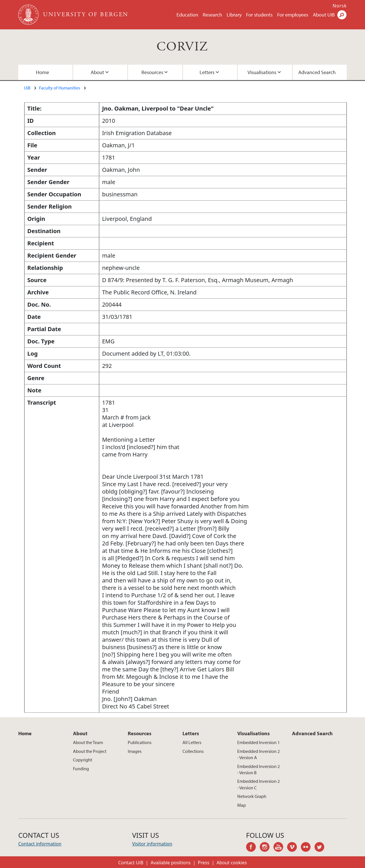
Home (42, 72)
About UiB (324, 15)
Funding (81, 769)
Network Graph (252, 796)
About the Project (90, 751)
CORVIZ (182, 47)
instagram (267, 848)
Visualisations (262, 72)
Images (135, 751)
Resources (152, 72)
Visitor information (152, 844)
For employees (293, 15)
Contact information (40, 844)
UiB (27, 88)
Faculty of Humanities (60, 88)
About (97, 72)
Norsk (340, 6)
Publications (140, 742)
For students (259, 15)
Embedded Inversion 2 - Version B (258, 769)
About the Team (88, 742)
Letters (207, 72)
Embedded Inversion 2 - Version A (258, 754)
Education (187, 15)
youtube (280, 848)
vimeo (294, 848)
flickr (308, 848)
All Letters (192, 742)
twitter (321, 848)
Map (242, 805)
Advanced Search (317, 72)
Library (234, 15)
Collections (193, 751)
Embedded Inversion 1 (258, 742)
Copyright (83, 760)
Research (212, 15)
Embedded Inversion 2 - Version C (258, 784)
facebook (253, 848)
